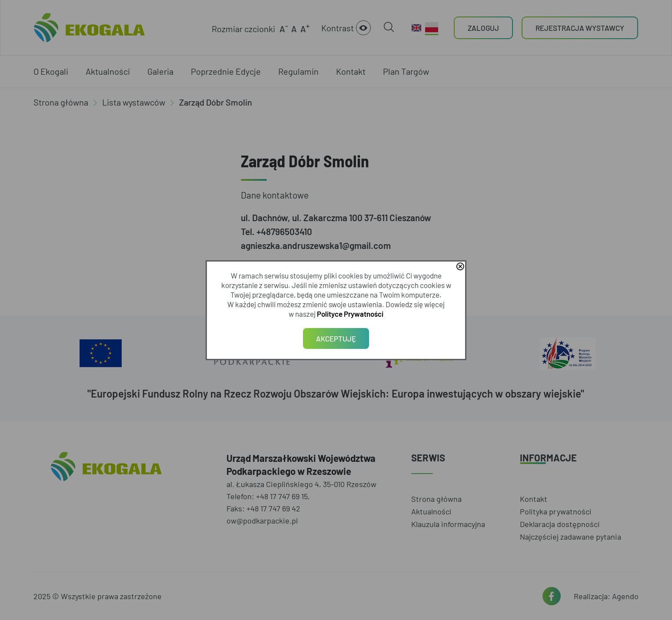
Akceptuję (336, 338)
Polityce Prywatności (350, 314)
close (460, 267)
